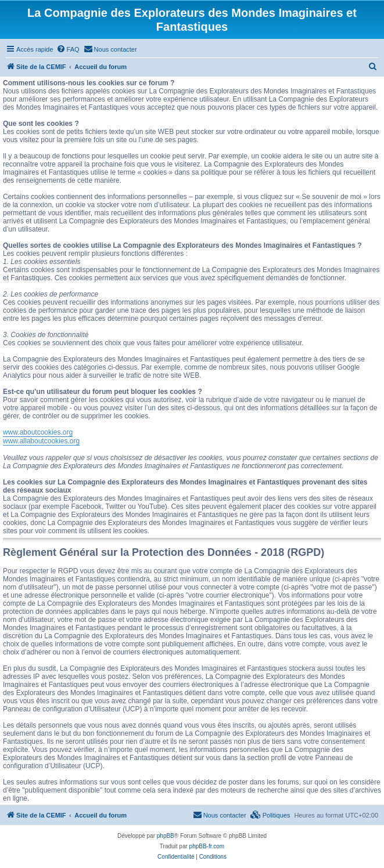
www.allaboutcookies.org (41, 441)
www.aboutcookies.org (38, 432)
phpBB (166, 836)
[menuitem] (68, 49)
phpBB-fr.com (207, 846)
